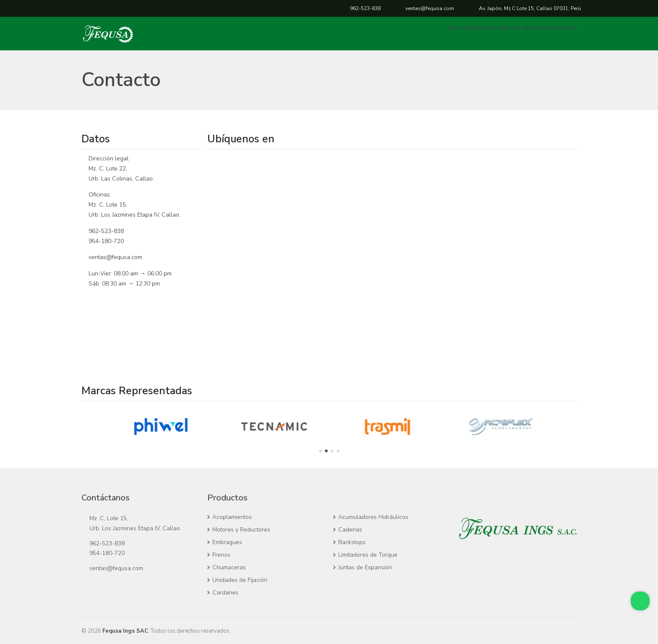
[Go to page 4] (338, 451)
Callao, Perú (530, 8)
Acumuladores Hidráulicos (373, 517)
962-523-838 (365, 8)
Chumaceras (229, 567)
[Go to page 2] (326, 451)
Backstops (352, 542)
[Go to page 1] (320, 451)
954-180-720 (106, 241)
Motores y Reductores (241, 530)
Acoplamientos (232, 517)
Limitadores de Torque (368, 555)
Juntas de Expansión (365, 567)
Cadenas (350, 530)
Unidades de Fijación (240, 580)
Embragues (227, 542)
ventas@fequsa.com (430, 8)
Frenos (221, 555)
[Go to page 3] (332, 451)
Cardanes (225, 593)
